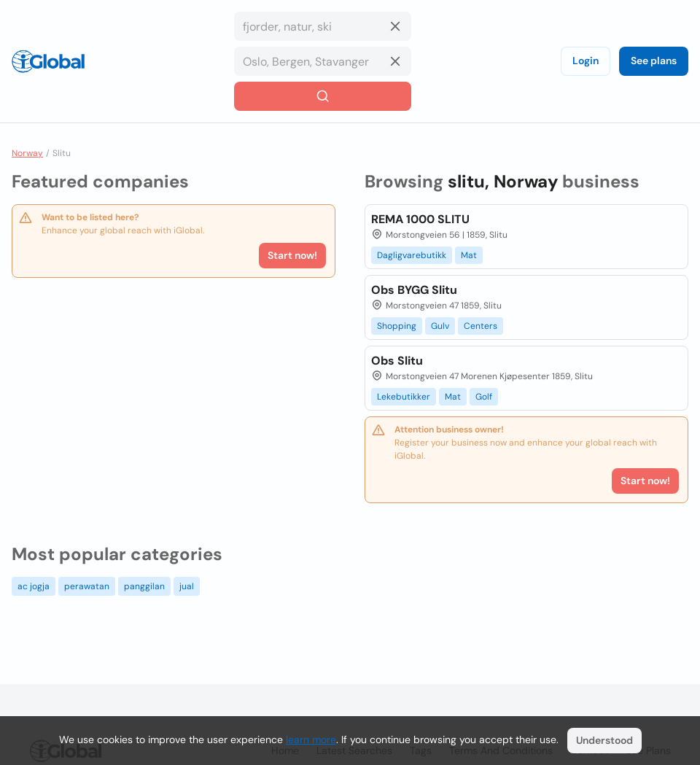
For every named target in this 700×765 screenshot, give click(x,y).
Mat (469, 255)
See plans (654, 61)
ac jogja (34, 586)
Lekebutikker (404, 397)
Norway (27, 153)
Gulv (440, 326)
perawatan (87, 586)
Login (586, 61)
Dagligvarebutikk (412, 255)
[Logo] (48, 61)
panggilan (144, 586)
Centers (481, 326)
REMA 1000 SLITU (420, 219)
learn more (311, 739)
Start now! (292, 255)
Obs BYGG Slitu (414, 290)
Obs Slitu (397, 361)
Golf (484, 397)
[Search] (323, 96)
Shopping (397, 326)
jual (187, 586)
